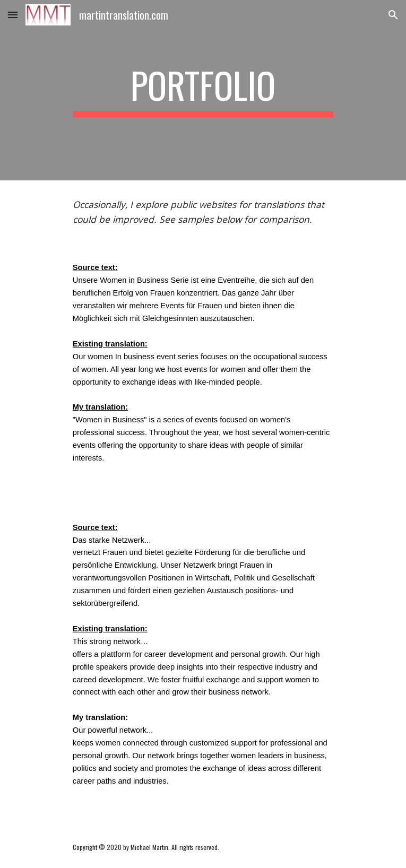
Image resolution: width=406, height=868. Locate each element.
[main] (203, 90)
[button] (13, 15)
